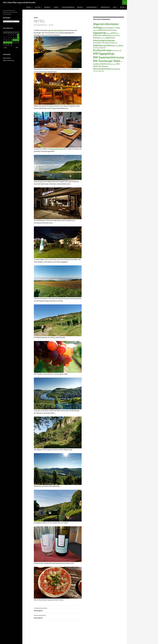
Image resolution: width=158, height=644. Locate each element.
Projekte (80, 7)
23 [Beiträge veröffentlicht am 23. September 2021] (11, 42)
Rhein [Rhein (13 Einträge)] (121, 46)
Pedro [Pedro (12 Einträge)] (113, 46)
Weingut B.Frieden (56, 149)
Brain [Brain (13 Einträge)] (118, 28)
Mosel (36, 18)
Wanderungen (105, 7)
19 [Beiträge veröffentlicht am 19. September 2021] (18, 40)
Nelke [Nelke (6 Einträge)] (116, 43)
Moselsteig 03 (58, 609)
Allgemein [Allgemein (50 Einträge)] (99, 24)
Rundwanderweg (91, 7)
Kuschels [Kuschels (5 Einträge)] (103, 38)
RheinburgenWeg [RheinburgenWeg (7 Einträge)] (98, 48)
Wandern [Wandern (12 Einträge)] (105, 66)
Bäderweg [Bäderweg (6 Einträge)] (96, 30)
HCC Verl (38, 7)
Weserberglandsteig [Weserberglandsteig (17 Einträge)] (102, 69)
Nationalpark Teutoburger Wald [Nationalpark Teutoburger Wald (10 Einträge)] (104, 43)
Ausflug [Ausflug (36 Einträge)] (97, 27)
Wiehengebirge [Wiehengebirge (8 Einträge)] (115, 69)
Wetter (122, 7)
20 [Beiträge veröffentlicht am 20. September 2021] (4, 42)
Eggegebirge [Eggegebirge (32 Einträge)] (100, 33)
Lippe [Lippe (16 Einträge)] (107, 38)
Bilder (56, 7)
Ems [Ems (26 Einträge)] (114, 33)
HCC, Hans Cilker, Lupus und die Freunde (19, 2)
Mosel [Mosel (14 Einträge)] (112, 38)
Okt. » (17, 47)
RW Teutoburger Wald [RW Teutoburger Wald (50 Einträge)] (106, 61)
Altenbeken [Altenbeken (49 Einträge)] (112, 24)
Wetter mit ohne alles (9, 60)
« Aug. (5, 47)
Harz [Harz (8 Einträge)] (117, 33)
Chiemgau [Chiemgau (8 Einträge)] (114, 30)
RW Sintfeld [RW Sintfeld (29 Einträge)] (118, 57)
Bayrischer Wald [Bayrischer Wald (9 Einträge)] (107, 28)
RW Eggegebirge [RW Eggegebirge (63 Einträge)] (104, 53)
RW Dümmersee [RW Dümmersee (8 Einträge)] (116, 51)
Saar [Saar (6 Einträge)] (121, 61)
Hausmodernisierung (68, 7)
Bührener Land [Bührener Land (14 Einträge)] (105, 30)
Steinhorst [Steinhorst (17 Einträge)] (105, 64)
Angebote (47, 7)
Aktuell (29, 7)
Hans (52, 25)
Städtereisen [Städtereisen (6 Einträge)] (113, 64)
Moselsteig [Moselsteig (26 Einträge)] (98, 40)
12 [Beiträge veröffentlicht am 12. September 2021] (18, 37)
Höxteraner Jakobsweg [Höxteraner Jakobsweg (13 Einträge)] (102, 35)
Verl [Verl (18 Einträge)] (118, 64)
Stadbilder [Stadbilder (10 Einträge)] (97, 64)
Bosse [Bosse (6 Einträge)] (114, 28)
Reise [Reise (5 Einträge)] (117, 46)
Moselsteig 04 (58, 616)
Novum (52, 106)
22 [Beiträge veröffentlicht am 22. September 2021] (9, 42)
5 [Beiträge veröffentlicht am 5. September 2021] (18, 35)
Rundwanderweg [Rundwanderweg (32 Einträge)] (102, 50)
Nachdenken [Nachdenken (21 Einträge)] (110, 40)
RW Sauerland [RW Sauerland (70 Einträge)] (102, 57)
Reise (115, 7)
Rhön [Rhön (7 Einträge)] (105, 48)
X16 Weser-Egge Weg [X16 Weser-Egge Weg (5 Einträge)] (98, 71)
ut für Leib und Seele (56, 30)
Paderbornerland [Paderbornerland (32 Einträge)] (102, 45)
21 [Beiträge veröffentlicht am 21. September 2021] (7, 42)
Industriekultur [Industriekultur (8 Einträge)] (115, 35)
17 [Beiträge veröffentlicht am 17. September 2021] (14, 40)
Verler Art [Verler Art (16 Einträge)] (97, 66)
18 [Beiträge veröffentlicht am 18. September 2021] (16, 40)
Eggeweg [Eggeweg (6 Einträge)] (109, 33)
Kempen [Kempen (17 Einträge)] (97, 38)
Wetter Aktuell (7, 58)
